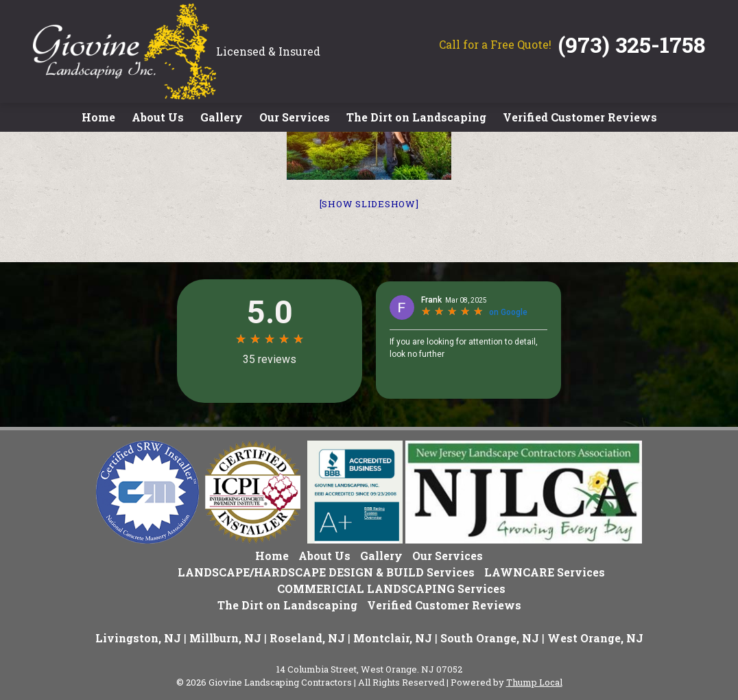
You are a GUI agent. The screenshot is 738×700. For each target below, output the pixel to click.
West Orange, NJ (595, 638)
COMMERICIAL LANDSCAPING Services (391, 588)
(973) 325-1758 (632, 44)
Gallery (222, 117)
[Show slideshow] (369, 204)
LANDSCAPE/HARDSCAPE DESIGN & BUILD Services (326, 572)
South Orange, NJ (490, 638)
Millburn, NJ (225, 638)
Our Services (295, 117)
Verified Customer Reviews (580, 117)
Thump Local (534, 682)
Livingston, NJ (138, 638)
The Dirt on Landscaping (416, 117)
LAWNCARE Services (545, 572)
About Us (158, 117)
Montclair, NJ (393, 638)
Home (98, 117)
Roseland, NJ (307, 638)
